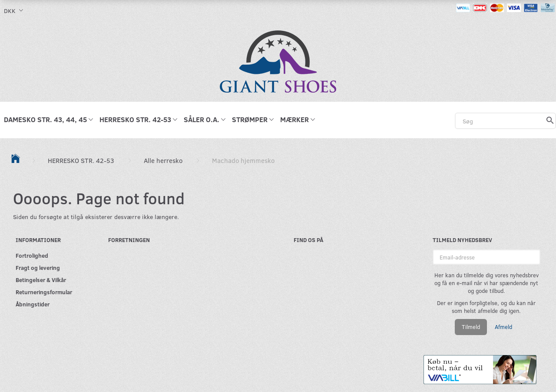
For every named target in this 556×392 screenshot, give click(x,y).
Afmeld (503, 327)
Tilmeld (471, 327)
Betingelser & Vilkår (41, 280)
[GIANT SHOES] (278, 61)
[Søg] (550, 121)
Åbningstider (33, 304)
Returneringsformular (44, 292)
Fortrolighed (32, 255)
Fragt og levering (38, 267)
